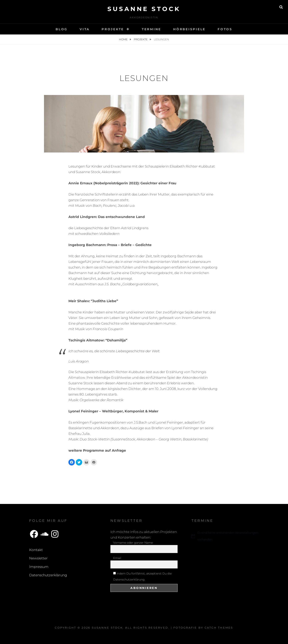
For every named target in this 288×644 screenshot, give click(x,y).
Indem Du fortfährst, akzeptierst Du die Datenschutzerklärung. (142, 576)
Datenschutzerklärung (48, 575)
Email (117, 558)
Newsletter (38, 558)
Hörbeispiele (189, 29)
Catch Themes (219, 628)
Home (124, 39)
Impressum (39, 567)
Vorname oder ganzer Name (133, 543)
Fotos (225, 29)
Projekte (113, 29)
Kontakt (36, 550)
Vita (85, 29)
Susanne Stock (144, 9)
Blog (62, 29)
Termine (151, 29)
